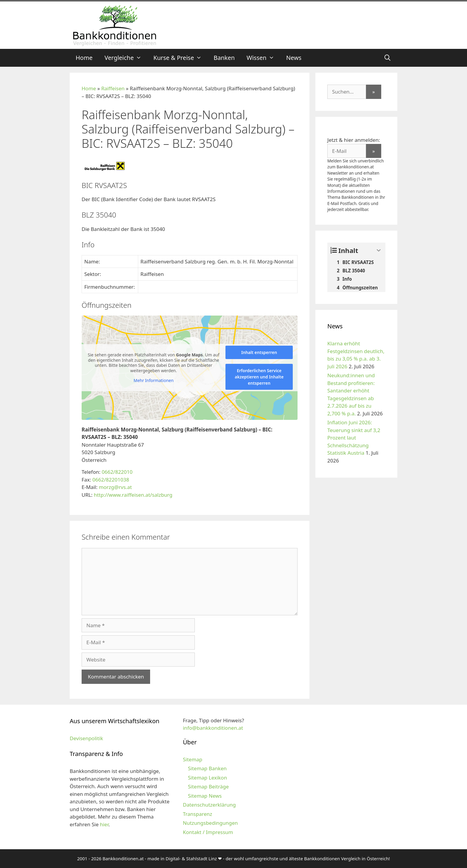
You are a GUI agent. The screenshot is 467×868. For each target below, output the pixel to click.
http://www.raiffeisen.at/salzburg (133, 495)
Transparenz (197, 814)
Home (84, 58)
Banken (224, 58)
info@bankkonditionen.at (213, 728)
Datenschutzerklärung (209, 805)
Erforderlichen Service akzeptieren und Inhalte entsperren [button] (259, 377)
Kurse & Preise (180, 58)
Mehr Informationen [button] (153, 381)
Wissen (263, 58)
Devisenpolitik (86, 738)
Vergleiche (126, 58)
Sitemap (193, 759)
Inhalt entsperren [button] (259, 352)
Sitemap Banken (207, 768)
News (294, 58)
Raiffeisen (113, 88)
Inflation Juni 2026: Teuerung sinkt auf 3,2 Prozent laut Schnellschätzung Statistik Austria (354, 438)
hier (104, 824)
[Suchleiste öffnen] (387, 58)
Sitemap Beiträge (208, 787)
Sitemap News (205, 796)
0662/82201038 (111, 480)
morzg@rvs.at (115, 487)
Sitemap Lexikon (207, 778)
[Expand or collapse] (379, 250)
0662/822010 (117, 472)
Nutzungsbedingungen (210, 823)
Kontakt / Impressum (208, 832)
